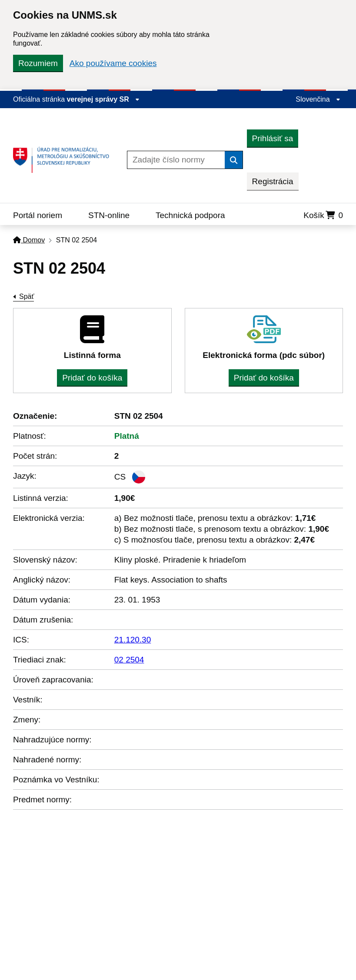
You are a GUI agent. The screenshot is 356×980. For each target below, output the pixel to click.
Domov (29, 240)
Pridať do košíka (92, 378)
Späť (27, 296)
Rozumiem (38, 63)
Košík (323, 215)
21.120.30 (133, 640)
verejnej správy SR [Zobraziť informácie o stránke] (103, 99)
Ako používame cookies (113, 63)
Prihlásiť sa (273, 138)
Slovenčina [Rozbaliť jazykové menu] (318, 99)
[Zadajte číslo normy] (176, 160)
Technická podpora (190, 215)
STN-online (109, 215)
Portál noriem (38, 215)
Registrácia (273, 181)
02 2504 (129, 660)
